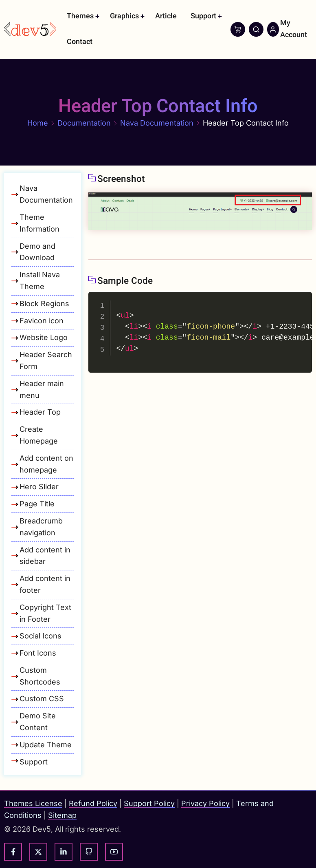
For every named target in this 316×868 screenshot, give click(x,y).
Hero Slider (39, 487)
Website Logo (44, 337)
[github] (89, 852)
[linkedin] (64, 852)
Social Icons (41, 636)
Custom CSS (42, 699)
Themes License (33, 803)
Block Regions (44, 304)
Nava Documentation (157, 123)
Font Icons (38, 653)
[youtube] (114, 852)
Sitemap (62, 815)
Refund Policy (93, 803)
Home (38, 123)
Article (166, 16)
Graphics (124, 16)
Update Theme (46, 745)
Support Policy (149, 803)
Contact (80, 42)
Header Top (40, 412)
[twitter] (38, 852)
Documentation (84, 123)
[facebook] (13, 852)
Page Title (37, 504)
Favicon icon (42, 321)
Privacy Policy (205, 803)
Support (203, 16)
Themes (80, 16)
